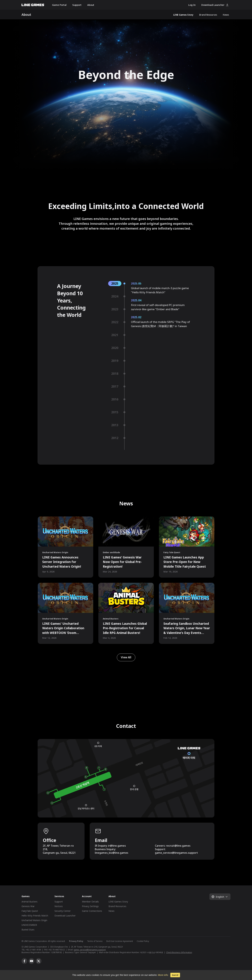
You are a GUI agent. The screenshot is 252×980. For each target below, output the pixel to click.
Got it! (175, 975)
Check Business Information (179, 952)
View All (126, 657)
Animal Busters (29, 902)
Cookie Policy (143, 941)
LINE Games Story (183, 15)
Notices (59, 906)
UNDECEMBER (29, 925)
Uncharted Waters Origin (34, 920)
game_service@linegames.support (90, 950)
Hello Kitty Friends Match (35, 916)
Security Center (63, 911)
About (91, 5)
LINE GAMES (33, 5)
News (226, 15)
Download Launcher (213, 5)
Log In (192, 5)
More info (163, 975)
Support (77, 5)
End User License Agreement (120, 941)
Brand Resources (208, 15)
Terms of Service (95, 941)
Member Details (90, 902)
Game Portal (59, 5)
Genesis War (28, 906)
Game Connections (92, 911)
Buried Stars (28, 930)
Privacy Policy (76, 941)
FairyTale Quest (30, 911)
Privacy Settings (90, 906)
